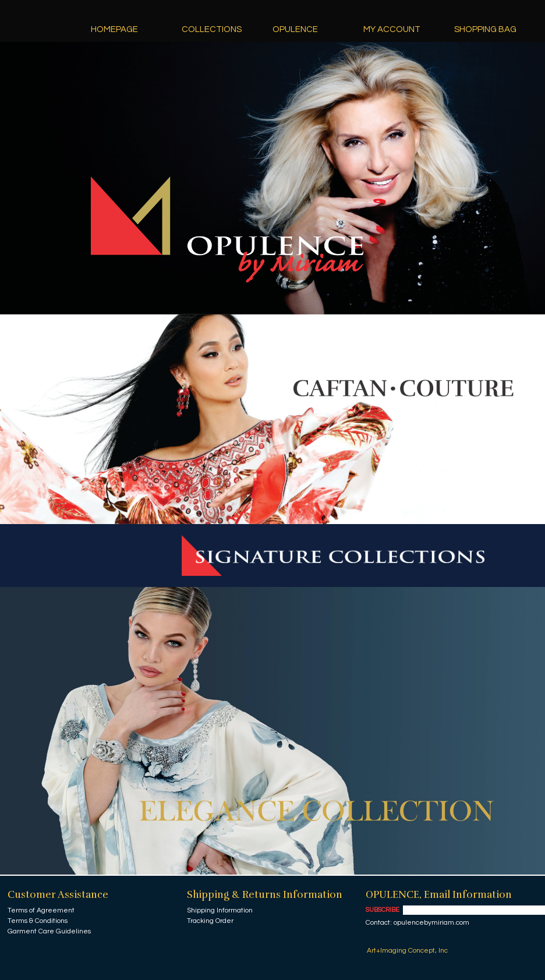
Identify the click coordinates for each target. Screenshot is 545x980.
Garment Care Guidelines (49, 931)
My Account (392, 29)
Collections (212, 29)
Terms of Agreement (41, 910)
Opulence (295, 29)
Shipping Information (220, 910)
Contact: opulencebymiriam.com (417, 923)
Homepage (114, 29)
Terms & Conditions (38, 921)
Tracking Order (210, 921)
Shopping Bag (485, 29)
